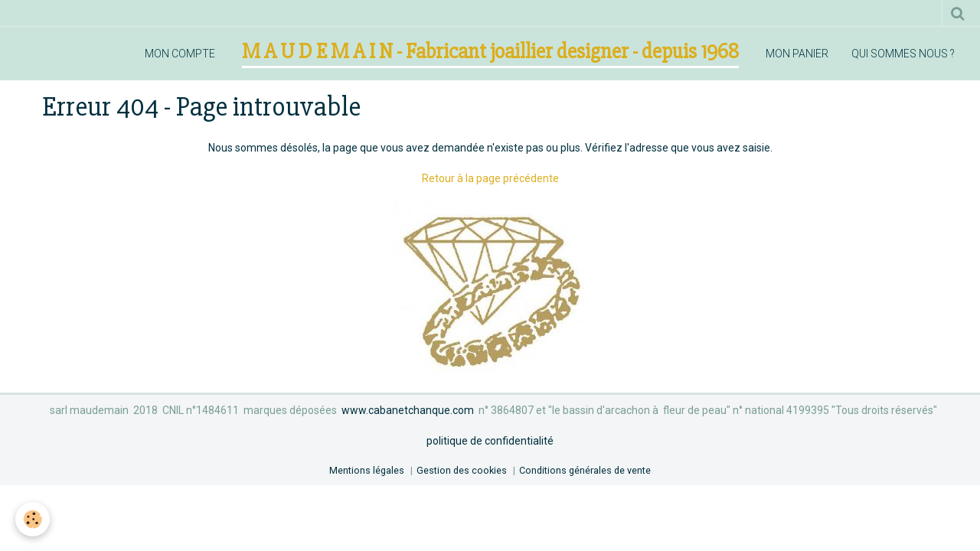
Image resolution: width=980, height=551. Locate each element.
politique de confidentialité (490, 441)
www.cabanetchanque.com (408, 410)
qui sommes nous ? (903, 54)
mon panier (797, 54)
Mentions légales (367, 470)
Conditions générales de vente (585, 470)
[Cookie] (33, 519)
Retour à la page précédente (490, 178)
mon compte (180, 54)
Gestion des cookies (462, 470)
